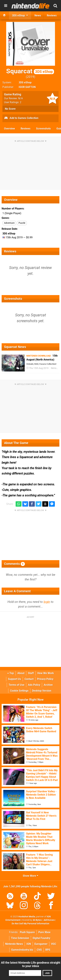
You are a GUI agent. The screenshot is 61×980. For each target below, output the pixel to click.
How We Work (46, 673)
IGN (29, 944)
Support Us (14, 679)
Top (11, 673)
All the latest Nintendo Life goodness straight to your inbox (31, 964)
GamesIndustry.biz (22, 950)
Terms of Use (17, 685)
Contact (29, 679)
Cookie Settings (19, 691)
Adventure (9, 223)
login (47, 602)
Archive (48, 685)
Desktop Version (42, 691)
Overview (10, 129)
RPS (48, 950)
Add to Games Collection (21, 118)
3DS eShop (25, 82)
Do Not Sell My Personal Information (30, 924)
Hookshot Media (27, 917)
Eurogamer (41, 944)
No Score (10, 109)
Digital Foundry (41, 938)
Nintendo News (14, 944)
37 (20, 368)
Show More (30, 876)
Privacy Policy (45, 679)
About (21, 673)
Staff (31, 673)
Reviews (26, 129)
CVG (39, 950)
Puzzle (22, 223)
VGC (54, 944)
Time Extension (20, 938)
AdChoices (49, 920)
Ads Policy (34, 685)
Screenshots (43, 129)
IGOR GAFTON (27, 87)
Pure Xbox (44, 932)
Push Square (27, 932)
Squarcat (30, 71)
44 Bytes (37, 920)
